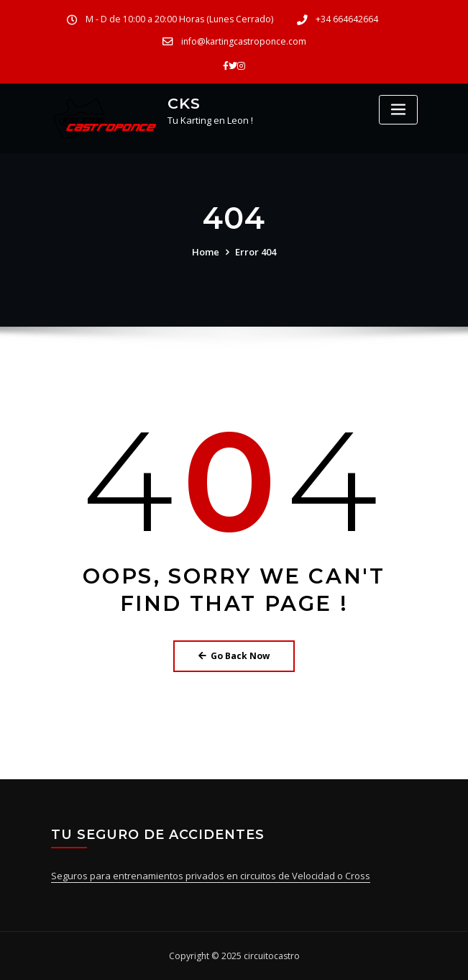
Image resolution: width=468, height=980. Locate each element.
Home (206, 252)
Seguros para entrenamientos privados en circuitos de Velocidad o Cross (211, 876)
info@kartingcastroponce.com (244, 41)
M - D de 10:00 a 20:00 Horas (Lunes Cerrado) (179, 19)
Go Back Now (234, 656)
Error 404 (256, 252)
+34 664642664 (347, 19)
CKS (184, 103)
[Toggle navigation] (398, 110)
